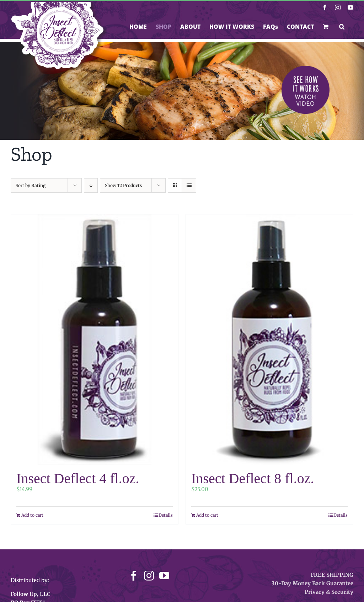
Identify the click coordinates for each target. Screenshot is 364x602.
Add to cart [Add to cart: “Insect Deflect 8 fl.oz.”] (207, 515)
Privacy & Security (329, 592)
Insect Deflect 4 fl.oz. (78, 478)
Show (123, 185)
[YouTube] (164, 576)
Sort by (31, 185)
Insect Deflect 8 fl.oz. (253, 478)
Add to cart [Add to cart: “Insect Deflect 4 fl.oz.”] (32, 515)
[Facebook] (134, 576)
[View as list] (189, 185)
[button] (342, 27)
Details (166, 515)
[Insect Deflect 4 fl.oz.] (95, 340)
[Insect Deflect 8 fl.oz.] (269, 340)
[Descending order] (91, 185)
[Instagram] (149, 576)
